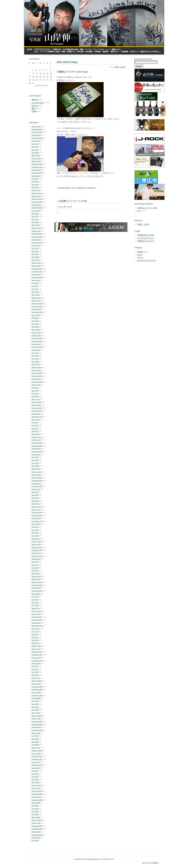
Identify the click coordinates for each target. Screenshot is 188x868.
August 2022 (36, 245)
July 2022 (35, 248)
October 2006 (36, 797)
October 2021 (36, 274)
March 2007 (36, 782)
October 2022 (36, 240)
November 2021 (37, 271)
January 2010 (36, 684)
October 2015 (36, 483)
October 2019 (36, 344)
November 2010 (37, 655)
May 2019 (35, 359)
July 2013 (35, 562)
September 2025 (37, 138)
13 (44, 73)
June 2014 (35, 530)
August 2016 (36, 454)
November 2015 (37, 480)
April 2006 (35, 814)
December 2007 (37, 756)
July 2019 (35, 353)
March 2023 (36, 225)
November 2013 (37, 550)
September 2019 (37, 347)
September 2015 (37, 486)
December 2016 (37, 443)
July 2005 (35, 840)
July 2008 (35, 736)
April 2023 (35, 222)
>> (47, 85)
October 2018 (36, 379)
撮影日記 (35, 100)
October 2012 (36, 588)
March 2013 (36, 573)
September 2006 (37, 800)
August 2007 (36, 768)
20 (44, 76)
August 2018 (36, 385)
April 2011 (35, 640)
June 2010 (35, 669)
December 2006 (37, 791)
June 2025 (35, 147)
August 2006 (36, 803)
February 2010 (36, 681)
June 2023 (35, 216)
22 (51, 76)
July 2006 (35, 806)
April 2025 (35, 152)
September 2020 (37, 312)
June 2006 (35, 809)
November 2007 (37, 759)
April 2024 (35, 187)
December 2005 (37, 826)
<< (36, 85)
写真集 (34, 111)
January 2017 (36, 440)
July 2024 (35, 178)
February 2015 (36, 507)
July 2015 (35, 492)
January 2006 (36, 823)
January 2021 (36, 300)
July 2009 (35, 701)
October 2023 (36, 205)
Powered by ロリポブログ (146, 260)
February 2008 (36, 750)
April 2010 (35, 675)
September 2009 (37, 695)
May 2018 (35, 393)
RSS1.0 (140, 254)
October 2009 (36, 692)
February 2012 (36, 611)
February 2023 (36, 228)
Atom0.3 (140, 257)
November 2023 (37, 202)
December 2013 (37, 547)
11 (37, 73)
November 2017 (37, 411)
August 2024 (36, 176)
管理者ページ (142, 252)
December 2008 (37, 721)
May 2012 (35, 602)
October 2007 (36, 762)
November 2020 (37, 306)
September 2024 (37, 173)
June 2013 (35, 565)
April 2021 (35, 292)
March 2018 (36, 399)
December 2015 (37, 477)
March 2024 (36, 190)
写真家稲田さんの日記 (146, 235)
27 (44, 80)
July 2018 (35, 388)
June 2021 (35, 286)
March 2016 (36, 469)
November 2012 (37, 585)
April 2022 (35, 257)
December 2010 (37, 652)
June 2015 (35, 495)
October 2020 (36, 309)
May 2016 (35, 463)
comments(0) (80, 188)
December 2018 (37, 373)
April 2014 (35, 536)
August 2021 (36, 280)
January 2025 (36, 161)
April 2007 (35, 779)
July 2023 (35, 213)
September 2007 (37, 765)
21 (47, 76)
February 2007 (36, 785)
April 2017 (35, 431)
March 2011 (36, 643)
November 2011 (37, 620)
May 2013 (35, 568)
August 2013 (36, 559)
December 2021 (37, 269)
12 (40, 73)
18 (37, 76)
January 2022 (36, 266)
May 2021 (35, 289)
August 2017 (36, 419)
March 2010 (36, 678)
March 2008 (36, 747)
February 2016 (36, 472)
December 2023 (37, 199)
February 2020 (36, 332)
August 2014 (36, 524)
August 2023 (36, 210)
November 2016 (37, 446)
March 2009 (36, 713)
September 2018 (37, 382)
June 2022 (35, 251)
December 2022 (37, 234)
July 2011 (35, 631)
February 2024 (36, 193)
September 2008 (37, 730)
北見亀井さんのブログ (146, 241)
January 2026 (36, 126)
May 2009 (35, 707)
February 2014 (36, 541)
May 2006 (35, 811)
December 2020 (37, 303)
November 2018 (37, 376)
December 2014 (37, 512)
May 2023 (35, 219)
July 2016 (35, 457)
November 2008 (37, 724)
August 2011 (36, 628)
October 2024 (36, 170)
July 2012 (35, 596)
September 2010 (37, 660)
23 (30, 80)
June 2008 (35, 739)
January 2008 (36, 753)
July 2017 (35, 422)
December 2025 (37, 129)
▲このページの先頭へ (151, 863)
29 (51, 80)
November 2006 (37, 794)
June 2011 (35, 634)
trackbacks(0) (91, 188)
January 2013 (36, 579)
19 (40, 76)
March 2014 (36, 539)
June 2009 (35, 704)
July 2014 (35, 527)
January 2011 (36, 649)
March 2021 (36, 295)
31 (33, 83)
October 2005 (36, 832)
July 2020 (35, 318)
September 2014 (37, 521)
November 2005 (37, 829)
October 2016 (36, 448)
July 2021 (35, 283)
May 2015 (35, 498)
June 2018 (35, 391)
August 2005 (36, 837)
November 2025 (37, 132)
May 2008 (35, 742)
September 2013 (37, 556)
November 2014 (37, 515)
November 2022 (37, 237)
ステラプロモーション (146, 238)
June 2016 (35, 460)
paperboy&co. (95, 859)
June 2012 (35, 599)
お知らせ (35, 105)
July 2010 (35, 666)
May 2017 (35, 428)
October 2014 (36, 518)
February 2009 (36, 716)
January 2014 (36, 544)
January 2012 (36, 614)
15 (51, 73)
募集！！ (35, 108)
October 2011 (36, 623)
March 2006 (36, 817)
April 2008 (35, 745)
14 (47, 73)
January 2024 (36, 196)
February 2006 (36, 820)
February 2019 (36, 367)
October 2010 (36, 658)
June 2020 (35, 321)
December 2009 (37, 687)
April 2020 (35, 327)
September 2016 (37, 451)
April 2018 (35, 396)
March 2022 (36, 260)
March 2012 (36, 608)
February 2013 (36, 576)
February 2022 (36, 263)
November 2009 (37, 689)
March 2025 (36, 155)
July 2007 (35, 771)
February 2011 (36, 646)
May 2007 (35, 777)
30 (30, 83)
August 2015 (36, 489)
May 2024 (35, 184)
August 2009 (36, 698)
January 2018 (36, 405)
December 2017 (37, 408)
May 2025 (35, 150)
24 (33, 80)
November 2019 (37, 341)
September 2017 (37, 417)
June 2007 (35, 774)
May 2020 (35, 324)
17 (33, 76)
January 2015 (36, 509)
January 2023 (36, 231)
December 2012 (37, 582)
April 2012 (35, 605)
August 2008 (36, 733)
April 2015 (35, 501)
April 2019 (35, 361)
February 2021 (36, 298)
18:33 (73, 188)
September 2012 (37, 591)
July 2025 (35, 144)
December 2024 (37, 164)
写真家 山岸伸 (120, 67)
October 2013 (36, 553)
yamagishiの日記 (38, 103)
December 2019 (37, 338)
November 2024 (37, 167)
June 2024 (35, 181)
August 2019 (36, 350)
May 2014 (35, 533)
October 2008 (36, 727)
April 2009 (35, 710)
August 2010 (36, 663)
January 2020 (36, 335)
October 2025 (36, 135)
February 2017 (36, 437)
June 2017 (35, 425)
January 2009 (36, 718)
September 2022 (37, 242)
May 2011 (35, 637)
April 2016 (35, 466)
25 (37, 80)
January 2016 (36, 475)
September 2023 (37, 208)
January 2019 (36, 370)
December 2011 (37, 617)
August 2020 (36, 315)
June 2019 (35, 356)
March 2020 (36, 329)
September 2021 (37, 277)
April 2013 (35, 570)
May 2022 (35, 254)
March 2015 (36, 504)
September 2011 (37, 626)
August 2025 (36, 141)
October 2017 (36, 414)
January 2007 (36, 788)
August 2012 (36, 594)
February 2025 (36, 158)
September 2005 (37, 835)
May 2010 (35, 672)
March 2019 (36, 364)
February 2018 (36, 402)
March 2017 (36, 434)
